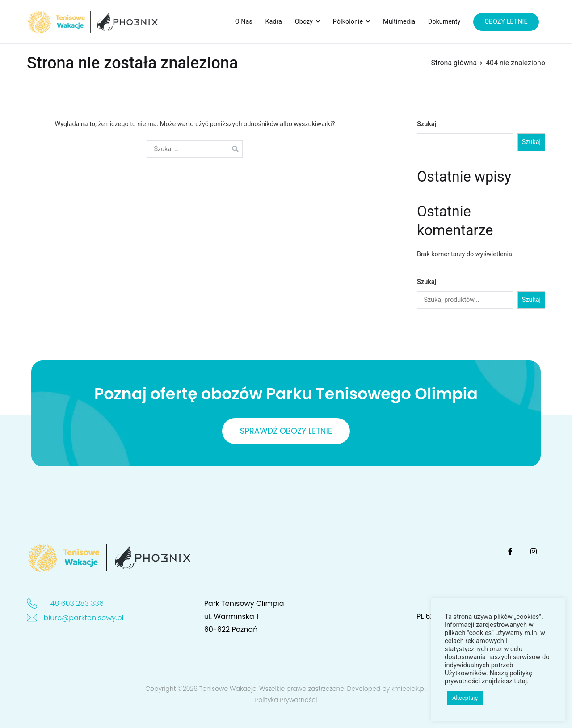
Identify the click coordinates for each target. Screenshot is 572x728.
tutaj (520, 681)
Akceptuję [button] (465, 698)
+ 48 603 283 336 (74, 603)
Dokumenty (444, 22)
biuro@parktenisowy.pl (84, 618)
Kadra (274, 22)
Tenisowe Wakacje (228, 689)
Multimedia (399, 22)
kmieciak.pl (408, 689)
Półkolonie (348, 22)
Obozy (304, 22)
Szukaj (427, 124)
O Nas (244, 22)
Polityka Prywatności (286, 700)
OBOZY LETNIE (506, 22)
